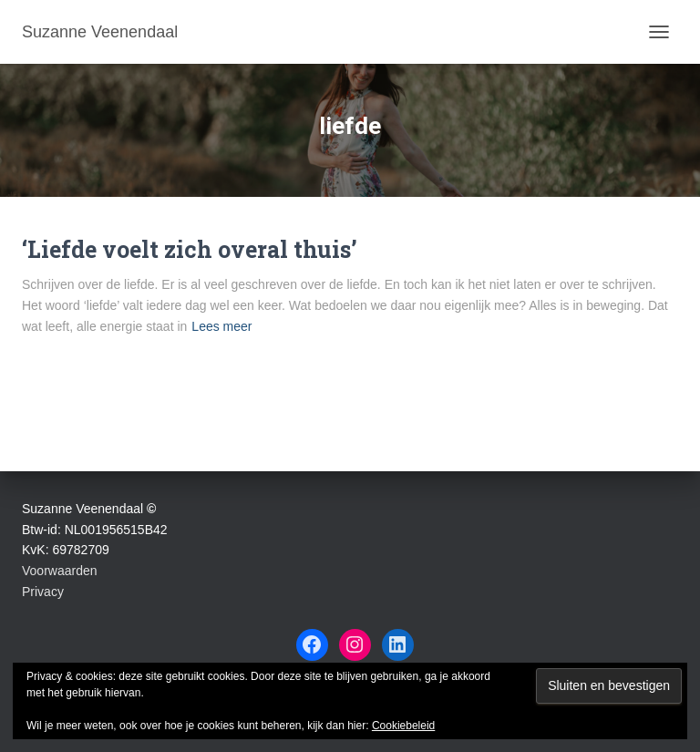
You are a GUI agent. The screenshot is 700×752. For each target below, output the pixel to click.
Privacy (43, 592)
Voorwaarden (60, 571)
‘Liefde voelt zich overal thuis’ (190, 249)
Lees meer (221, 326)
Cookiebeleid (403, 726)
